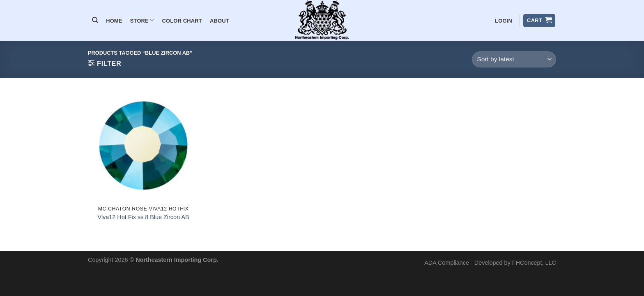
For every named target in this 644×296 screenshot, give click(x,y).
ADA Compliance (447, 263)
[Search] (95, 20)
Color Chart (182, 21)
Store (142, 20)
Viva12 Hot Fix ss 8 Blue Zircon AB (144, 217)
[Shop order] (514, 59)
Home (114, 21)
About (220, 21)
